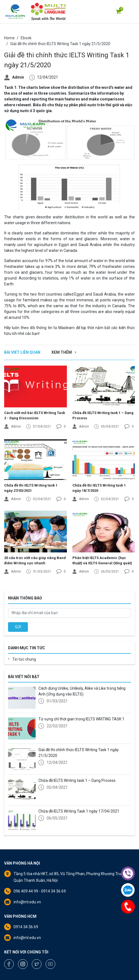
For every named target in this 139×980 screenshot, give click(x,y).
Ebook (26, 38)
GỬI (18, 627)
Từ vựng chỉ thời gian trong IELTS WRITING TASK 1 (81, 719)
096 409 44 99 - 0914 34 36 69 (40, 891)
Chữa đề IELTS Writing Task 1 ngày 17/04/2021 (79, 811)
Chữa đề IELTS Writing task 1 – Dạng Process (77, 780)
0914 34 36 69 (26, 927)
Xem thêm (64, 352)
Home (9, 38)
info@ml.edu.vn (27, 902)
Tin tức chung (24, 659)
